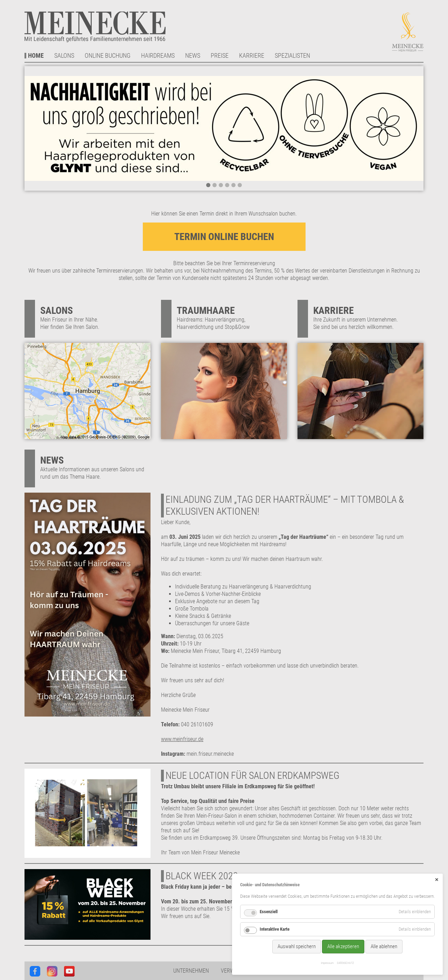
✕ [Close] (437, 880)
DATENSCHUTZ (345, 963)
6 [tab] (240, 185)
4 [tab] (227, 185)
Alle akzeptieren (343, 946)
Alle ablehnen (384, 946)
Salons (64, 56)
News (193, 56)
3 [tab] (221, 185)
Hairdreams (158, 56)
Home (36, 56)
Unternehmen (191, 971)
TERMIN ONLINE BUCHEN (224, 237)
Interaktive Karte (275, 929)
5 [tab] (233, 185)
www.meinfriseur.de (182, 739)
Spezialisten (292, 56)
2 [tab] (215, 185)
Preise (220, 56)
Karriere (252, 56)
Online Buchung (108, 56)
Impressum (327, 963)
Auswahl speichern (297, 946)
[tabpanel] (224, 128)
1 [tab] (208, 185)
